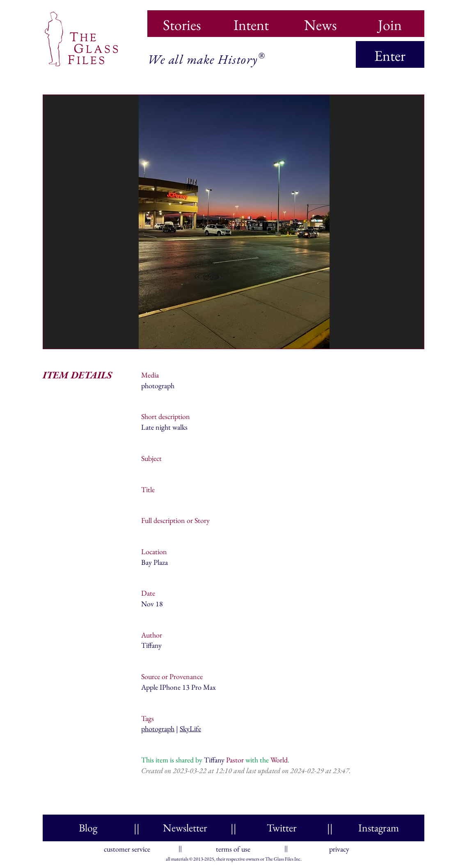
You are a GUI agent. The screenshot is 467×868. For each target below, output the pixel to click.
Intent (251, 22)
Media (150, 375)
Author (152, 635)
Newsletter (185, 828)
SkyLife (190, 729)
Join (390, 22)
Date (148, 593)
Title (148, 489)
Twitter (282, 828)
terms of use (233, 847)
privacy (339, 847)
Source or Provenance (172, 676)
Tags (148, 718)
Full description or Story (175, 520)
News (320, 22)
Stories (182, 22)
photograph (158, 729)
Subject (151, 458)
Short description (166, 416)
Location (154, 551)
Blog (88, 828)
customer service (127, 847)
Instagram (379, 828)
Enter (390, 56)
